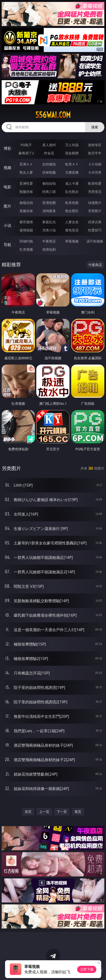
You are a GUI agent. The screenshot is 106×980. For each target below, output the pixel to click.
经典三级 (49, 192)
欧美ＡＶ (72, 164)
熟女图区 (72, 211)
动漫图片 (95, 203)
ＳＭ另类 (95, 172)
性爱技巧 (95, 230)
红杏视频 (26, 249)
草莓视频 (72, 241)
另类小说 (49, 230)
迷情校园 (26, 230)
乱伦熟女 (72, 192)
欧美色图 (72, 203)
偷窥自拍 (26, 203)
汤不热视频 (95, 241)
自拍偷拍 (49, 164)
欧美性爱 (95, 183)
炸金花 (49, 153)
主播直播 (72, 172)
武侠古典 (95, 222)
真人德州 (49, 145)
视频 (7, 168)
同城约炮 (26, 241)
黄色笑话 (72, 230)
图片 (7, 206)
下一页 (62, 812)
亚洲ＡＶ (26, 164)
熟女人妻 (26, 172)
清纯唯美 (49, 211)
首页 (28, 812)
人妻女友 (72, 222)
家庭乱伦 (49, 222)
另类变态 (95, 192)
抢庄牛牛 (95, 153)
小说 (7, 225)
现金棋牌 (72, 153)
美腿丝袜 (26, 211)
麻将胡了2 (26, 153)
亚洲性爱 (26, 183)
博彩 (7, 148)
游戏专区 (95, 145)
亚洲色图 (49, 203)
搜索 (95, 127)
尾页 (78, 812)
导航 (7, 245)
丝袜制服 (49, 172)
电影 (7, 187)
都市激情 (26, 222)
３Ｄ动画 (95, 164)
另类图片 (95, 211)
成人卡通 (72, 183)
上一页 (44, 812)
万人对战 (72, 145)
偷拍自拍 (49, 183)
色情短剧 (49, 249)
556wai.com (53, 115)
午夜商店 (49, 241)
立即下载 (87, 969)
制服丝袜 (26, 192)
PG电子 (26, 145)
